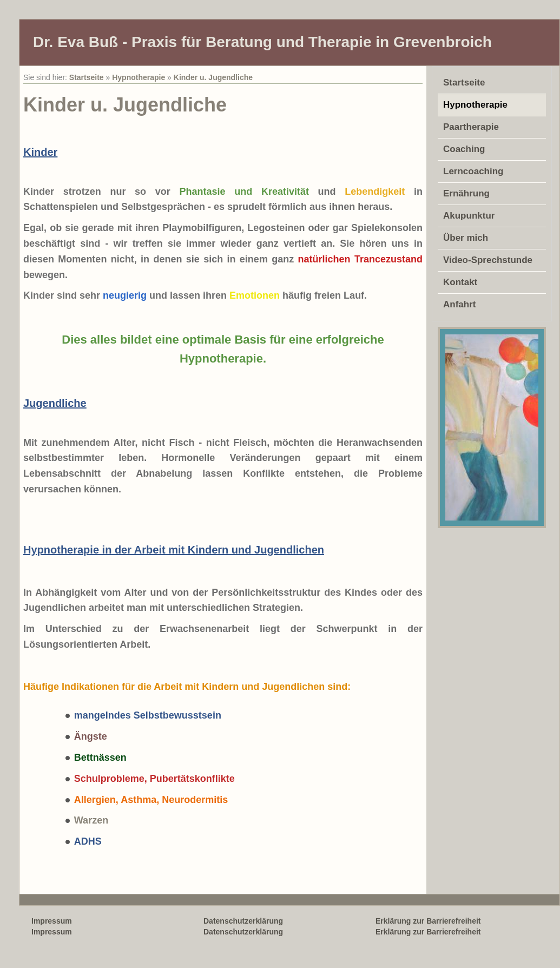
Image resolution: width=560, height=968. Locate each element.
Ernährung (466, 193)
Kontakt (460, 282)
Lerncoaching (473, 171)
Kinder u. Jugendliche (213, 77)
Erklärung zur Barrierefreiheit (428, 932)
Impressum (52, 932)
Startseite (87, 77)
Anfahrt (459, 304)
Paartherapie (471, 127)
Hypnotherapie (139, 77)
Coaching (464, 149)
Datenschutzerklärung (243, 932)
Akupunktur (469, 216)
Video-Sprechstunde (488, 260)
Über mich (466, 238)
